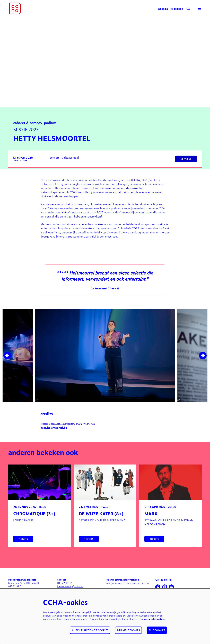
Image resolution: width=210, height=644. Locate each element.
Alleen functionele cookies (90, 630)
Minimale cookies (128, 630)
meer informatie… (155, 619)
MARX (151, 515)
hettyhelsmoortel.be (54, 429)
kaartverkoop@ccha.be (70, 587)
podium (50, 124)
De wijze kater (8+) (101, 515)
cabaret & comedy (28, 124)
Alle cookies (157, 630)
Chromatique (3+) (34, 515)
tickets (23, 540)
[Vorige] (7, 357)
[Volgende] (203, 357)
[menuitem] (163, 8)
